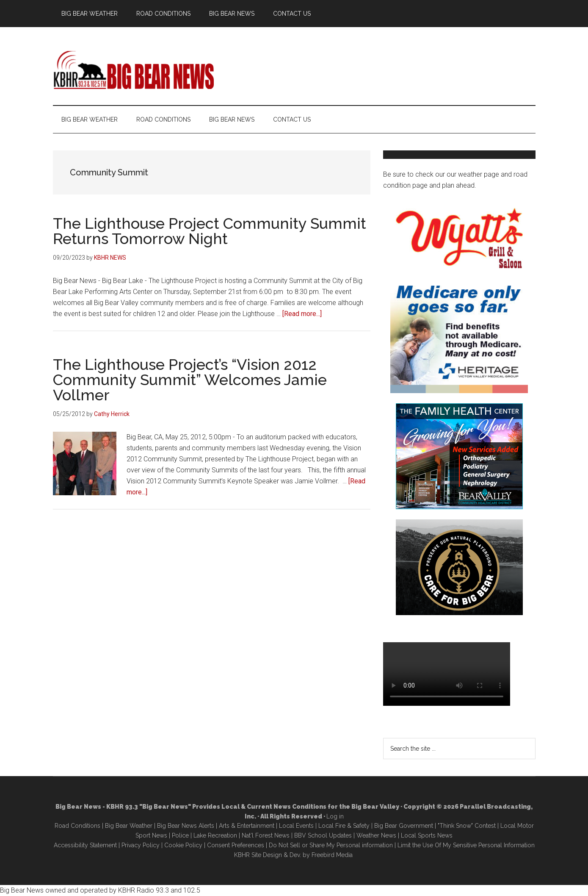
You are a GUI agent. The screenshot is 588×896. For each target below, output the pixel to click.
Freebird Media (332, 855)
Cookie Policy (183, 845)
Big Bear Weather (129, 826)
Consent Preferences (236, 845)
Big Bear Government (404, 826)
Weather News (376, 835)
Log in (335, 816)
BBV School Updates (323, 835)
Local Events (296, 826)
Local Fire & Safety (344, 826)
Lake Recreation (215, 835)
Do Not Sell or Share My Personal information (331, 845)
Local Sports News (427, 835)
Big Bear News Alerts (186, 826)
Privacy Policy (141, 845)
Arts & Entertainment (247, 826)
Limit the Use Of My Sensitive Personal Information (466, 845)
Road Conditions (77, 826)
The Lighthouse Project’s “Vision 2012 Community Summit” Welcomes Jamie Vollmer (190, 380)
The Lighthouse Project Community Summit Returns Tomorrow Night (210, 231)
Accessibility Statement (85, 845)
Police (180, 835)
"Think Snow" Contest (467, 826)
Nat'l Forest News (266, 835)
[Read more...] (302, 314)
